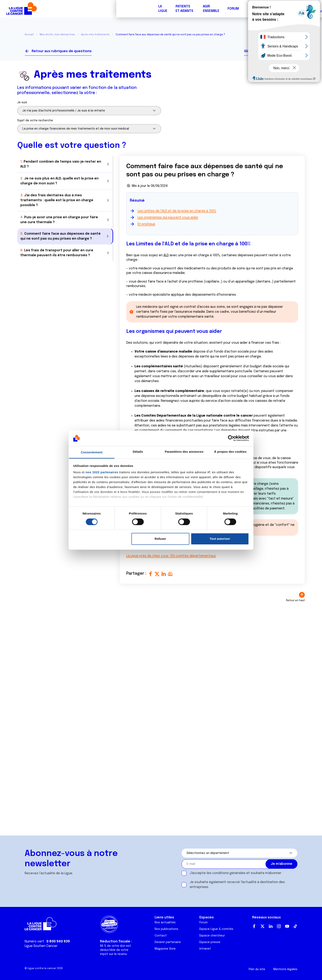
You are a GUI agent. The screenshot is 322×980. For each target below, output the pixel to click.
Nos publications (166, 929)
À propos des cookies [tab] (230, 452)
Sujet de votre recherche (35, 121)
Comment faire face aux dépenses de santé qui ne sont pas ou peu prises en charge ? (60, 234)
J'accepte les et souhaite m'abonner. (236, 873)
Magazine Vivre (165, 949)
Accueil (29, 35)
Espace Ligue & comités (216, 929)
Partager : (137, 574)
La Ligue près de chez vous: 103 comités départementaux (171, 556)
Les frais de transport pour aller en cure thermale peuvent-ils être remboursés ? (57, 250)
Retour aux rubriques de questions (62, 51)
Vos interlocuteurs (281, 51)
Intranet (205, 949)
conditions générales (229, 873)
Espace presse (210, 942)
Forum (117, 9)
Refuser (160, 539)
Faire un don (301, 9)
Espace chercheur (212, 936)
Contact (161, 936)
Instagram (279, 926)
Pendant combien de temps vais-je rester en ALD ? (61, 164)
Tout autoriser (220, 539)
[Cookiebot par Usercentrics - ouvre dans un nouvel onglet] (231, 438)
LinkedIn (271, 926)
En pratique (146, 224)
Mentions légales (285, 969)
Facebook (254, 926)
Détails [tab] (138, 452)
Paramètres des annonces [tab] (184, 452)
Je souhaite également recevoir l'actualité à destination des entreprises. (237, 885)
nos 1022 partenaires (102, 472)
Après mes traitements (95, 35)
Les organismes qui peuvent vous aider (168, 218)
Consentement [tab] (92, 452)
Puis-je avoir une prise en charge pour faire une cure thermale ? (59, 217)
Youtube (287, 926)
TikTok (295, 926)
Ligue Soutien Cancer (41, 946)
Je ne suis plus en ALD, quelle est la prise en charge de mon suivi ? (59, 180)
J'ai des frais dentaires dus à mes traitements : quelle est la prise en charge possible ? (57, 199)
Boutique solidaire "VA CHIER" (242, 9)
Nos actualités (165, 923)
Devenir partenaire (168, 942)
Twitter (262, 926)
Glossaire (252, 51)
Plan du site (257, 969)
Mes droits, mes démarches (57, 35)
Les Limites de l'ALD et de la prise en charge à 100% (177, 211)
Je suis (22, 102)
